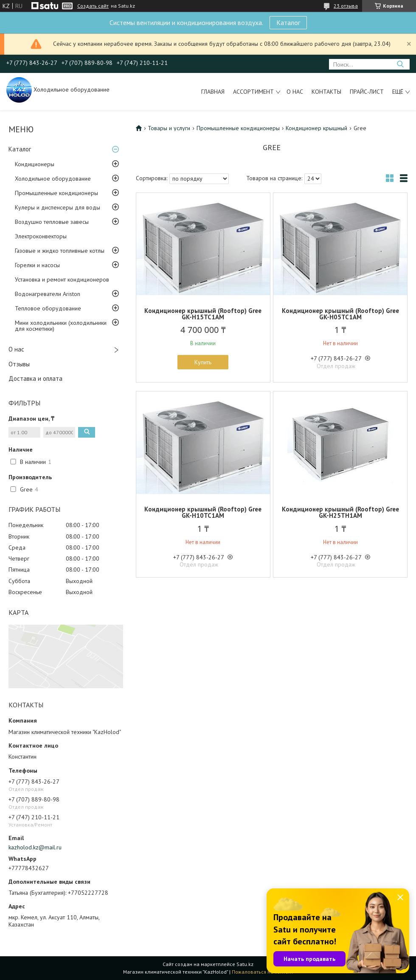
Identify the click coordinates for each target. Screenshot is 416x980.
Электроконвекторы (41, 236)
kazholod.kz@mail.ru (35, 847)
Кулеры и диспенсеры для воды (58, 207)
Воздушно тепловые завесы (52, 222)
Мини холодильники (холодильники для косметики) (61, 326)
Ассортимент (253, 92)
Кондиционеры (35, 164)
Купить (203, 362)
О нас (295, 92)
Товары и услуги (169, 128)
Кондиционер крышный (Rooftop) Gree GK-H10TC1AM (203, 512)
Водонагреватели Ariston (48, 294)
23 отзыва (346, 6)
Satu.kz (245, 964)
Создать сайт (93, 6)
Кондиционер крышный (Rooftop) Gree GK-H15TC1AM (203, 314)
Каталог (288, 22)
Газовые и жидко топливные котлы (60, 251)
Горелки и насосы (37, 265)
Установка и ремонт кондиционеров (62, 279)
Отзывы (19, 364)
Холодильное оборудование (53, 179)
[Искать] (400, 64)
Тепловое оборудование (48, 308)
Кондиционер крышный (316, 128)
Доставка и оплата (35, 378)
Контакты (326, 92)
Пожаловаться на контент (263, 972)
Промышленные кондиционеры (56, 193)
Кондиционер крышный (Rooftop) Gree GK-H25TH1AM (340, 512)
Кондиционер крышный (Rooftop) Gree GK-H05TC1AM (340, 314)
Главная (213, 92)
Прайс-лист (367, 92)
